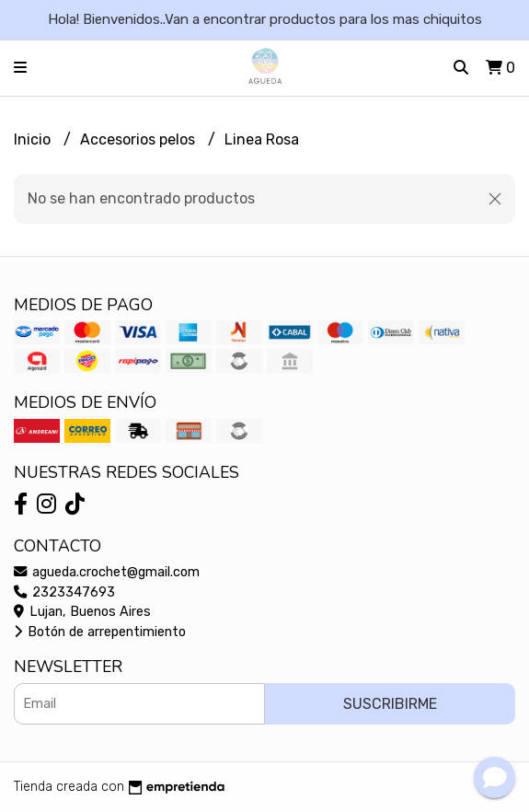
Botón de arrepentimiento (100, 632)
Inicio (34, 139)
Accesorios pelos (139, 139)
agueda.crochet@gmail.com (107, 572)
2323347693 (64, 592)
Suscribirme (390, 704)
